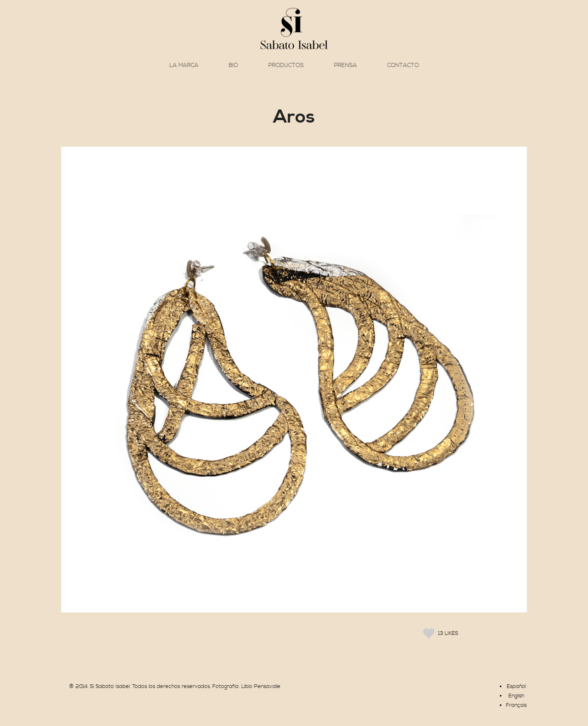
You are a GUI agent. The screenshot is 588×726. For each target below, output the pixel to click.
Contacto (403, 65)
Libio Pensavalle (261, 686)
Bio (233, 65)
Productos (286, 65)
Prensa (345, 65)
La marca (184, 65)
